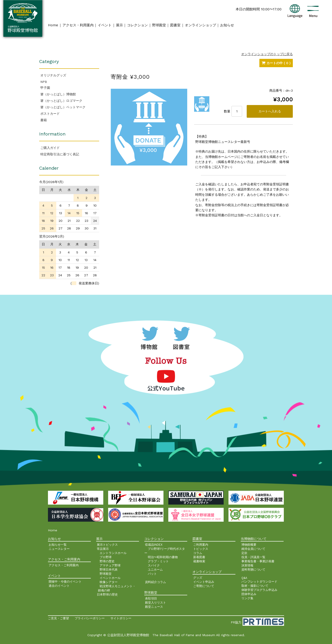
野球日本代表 (109, 570)
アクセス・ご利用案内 (64, 565)
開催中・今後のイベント (65, 582)
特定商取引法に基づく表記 (60, 154)
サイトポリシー (121, 618)
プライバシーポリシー (90, 618)
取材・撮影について (255, 586)
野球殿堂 (159, 25)
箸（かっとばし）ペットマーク (63, 107)
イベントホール (110, 578)
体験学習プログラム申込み (259, 590)
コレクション (137, 25)
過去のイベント (59, 586)
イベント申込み (204, 582)
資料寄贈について (253, 570)
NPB (44, 82)
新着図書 (199, 557)
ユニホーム (155, 570)
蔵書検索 (199, 561)
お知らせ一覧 (58, 545)
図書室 (175, 25)
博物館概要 (249, 545)
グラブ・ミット (158, 561)
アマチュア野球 (110, 565)
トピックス (201, 549)
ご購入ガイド (50, 148)
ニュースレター (59, 549)
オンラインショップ (200, 25)
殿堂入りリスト (156, 603)
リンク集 (247, 598)
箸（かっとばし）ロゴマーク (61, 101)
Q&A (244, 578)
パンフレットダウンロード (259, 582)
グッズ (198, 578)
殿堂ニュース (154, 607)
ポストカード (50, 114)
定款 (244, 553)
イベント (105, 25)
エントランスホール (113, 553)
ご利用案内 (201, 545)
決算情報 (247, 565)
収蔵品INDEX (154, 545)
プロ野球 (106, 557)
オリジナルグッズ (53, 75)
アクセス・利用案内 (78, 25)
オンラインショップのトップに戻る (267, 54)
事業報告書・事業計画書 (258, 561)
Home (53, 25)
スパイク (154, 565)
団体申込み (249, 594)
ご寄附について (204, 586)
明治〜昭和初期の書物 (163, 557)
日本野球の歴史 (107, 594)
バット (152, 574)
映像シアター (109, 582)
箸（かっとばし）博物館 (58, 94)
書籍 (44, 120)
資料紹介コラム (156, 582)
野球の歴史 (107, 561)
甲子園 (45, 88)
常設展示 (103, 549)
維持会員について (253, 549)
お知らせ (227, 25)
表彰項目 (151, 598)
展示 (119, 25)
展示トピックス (107, 545)
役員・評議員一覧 (253, 557)
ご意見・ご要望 (58, 618)
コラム (198, 553)
